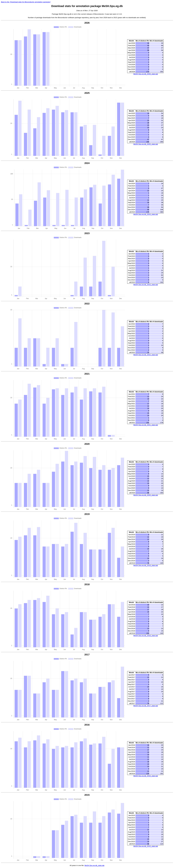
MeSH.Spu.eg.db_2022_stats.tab (146, 355)
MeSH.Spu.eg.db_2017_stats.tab (146, 706)
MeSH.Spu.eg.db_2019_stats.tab (146, 565)
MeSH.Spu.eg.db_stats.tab (94, 865)
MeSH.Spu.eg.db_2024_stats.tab (146, 214)
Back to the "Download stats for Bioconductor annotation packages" (26, 2)
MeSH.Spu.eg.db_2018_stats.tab (146, 636)
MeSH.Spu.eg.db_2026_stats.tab (146, 74)
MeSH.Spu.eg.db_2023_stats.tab (146, 285)
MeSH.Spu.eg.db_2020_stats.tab (146, 495)
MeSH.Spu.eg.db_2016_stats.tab (146, 776)
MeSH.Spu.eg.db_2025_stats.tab (146, 144)
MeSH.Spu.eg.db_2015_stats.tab (146, 846)
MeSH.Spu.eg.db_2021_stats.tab (146, 425)
